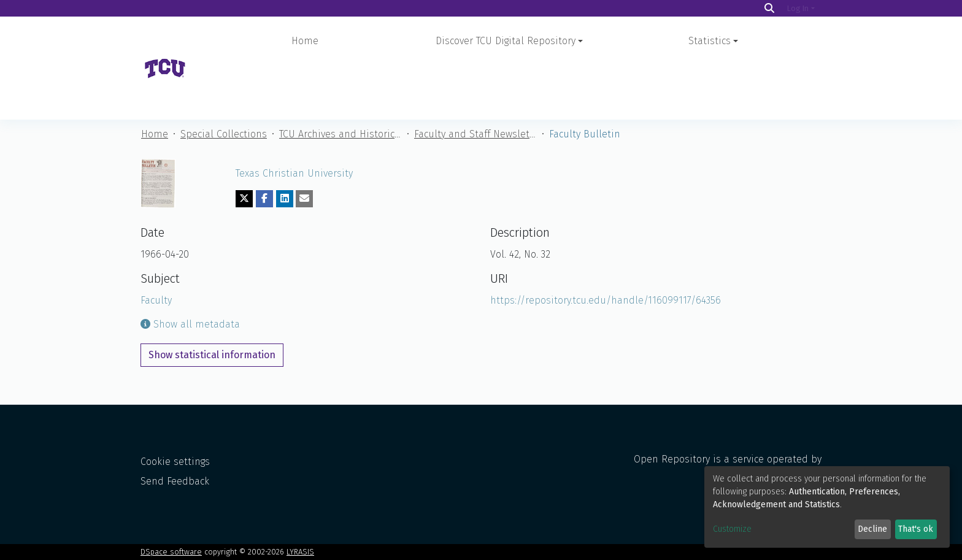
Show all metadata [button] (190, 270)
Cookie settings (175, 462)
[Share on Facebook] (264, 145)
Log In (798, 8)
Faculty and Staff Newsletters (475, 80)
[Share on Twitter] (244, 145)
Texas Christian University (294, 119)
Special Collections (224, 80)
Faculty (156, 246)
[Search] (769, 8)
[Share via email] (304, 145)
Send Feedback (175, 481)
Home (305, 41)
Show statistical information (212, 301)
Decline (872, 529)
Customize (732, 529)
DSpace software (171, 552)
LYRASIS (300, 552)
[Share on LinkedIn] (285, 145)
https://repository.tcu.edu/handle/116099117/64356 (606, 246)
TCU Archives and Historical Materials (341, 80)
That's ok (916, 529)
